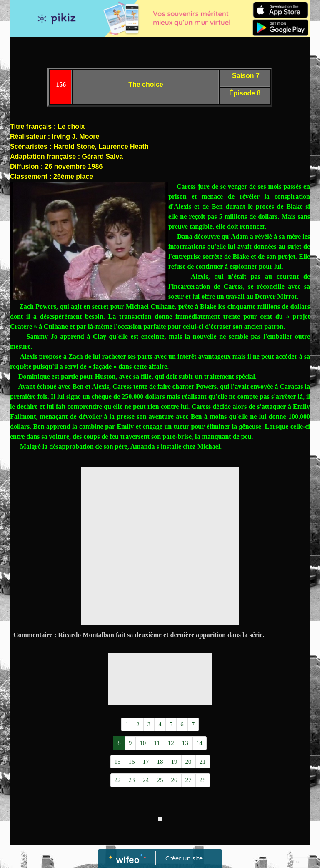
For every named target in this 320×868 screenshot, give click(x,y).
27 (189, 780)
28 (203, 780)
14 (199, 743)
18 (160, 762)
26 (174, 780)
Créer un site (184, 858)
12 (171, 743)
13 (185, 743)
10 (143, 743)
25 (160, 780)
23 (132, 780)
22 (118, 780)
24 (146, 780)
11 (157, 743)
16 (132, 762)
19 (174, 762)
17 (146, 762)
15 (118, 762)
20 (189, 762)
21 (203, 762)
